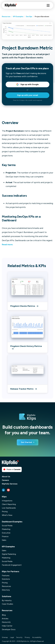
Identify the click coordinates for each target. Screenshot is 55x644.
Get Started (26, 442)
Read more (7, 244)
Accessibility (37, 637)
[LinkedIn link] (3, 490)
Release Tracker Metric (23, 389)
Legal (12, 637)
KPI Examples (18, 16)
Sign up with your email (27, 95)
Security (19, 637)
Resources (6, 16)
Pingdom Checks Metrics (24, 306)
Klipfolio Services (10, 484)
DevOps (29, 16)
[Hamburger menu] (48, 5)
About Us (6, 477)
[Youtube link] (8, 490)
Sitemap (5, 637)
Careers (5, 480)
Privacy (27, 637)
